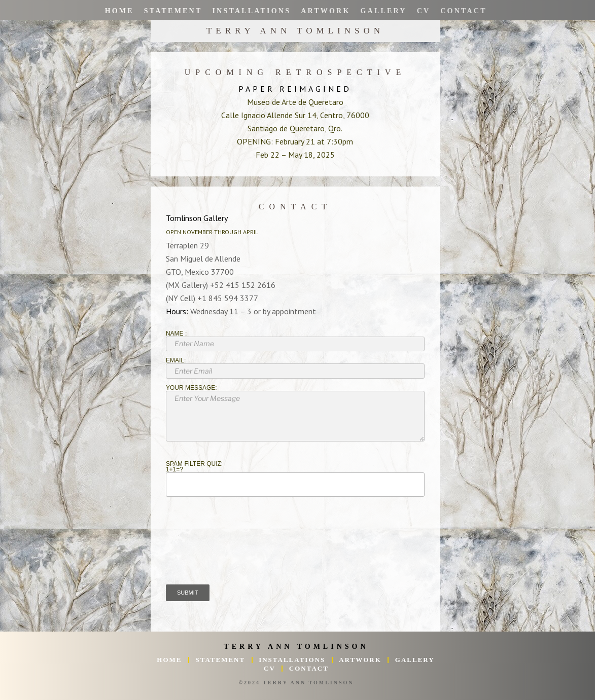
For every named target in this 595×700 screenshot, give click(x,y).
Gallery (383, 11)
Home (119, 11)
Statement (173, 11)
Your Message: (295, 413)
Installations (251, 11)
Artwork (325, 11)
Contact (463, 11)
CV (423, 11)
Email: (295, 368)
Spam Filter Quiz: (295, 479)
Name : (295, 341)
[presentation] (243, 549)
